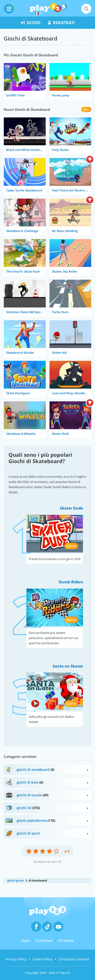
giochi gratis (16, 880)
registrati (61, 23)
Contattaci (44, 941)
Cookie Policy (42, 959)
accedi (31, 23)
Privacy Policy (16, 959)
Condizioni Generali (74, 959)
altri (86, 109)
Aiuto (26, 941)
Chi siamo (66, 941)
